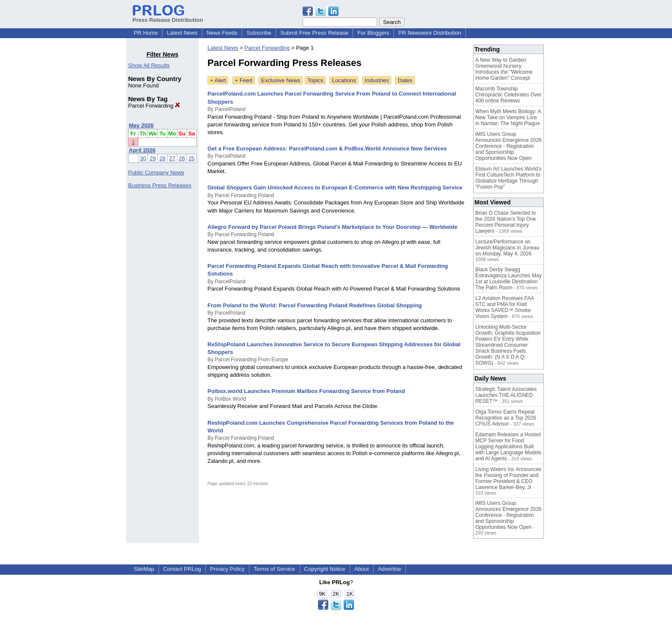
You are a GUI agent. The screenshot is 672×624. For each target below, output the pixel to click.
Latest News (182, 33)
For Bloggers (373, 33)
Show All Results (149, 65)
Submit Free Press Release (314, 33)
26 (182, 158)
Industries (377, 80)
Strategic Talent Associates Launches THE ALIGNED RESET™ (506, 395)
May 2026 (141, 125)
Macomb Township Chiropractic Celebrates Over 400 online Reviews (508, 95)
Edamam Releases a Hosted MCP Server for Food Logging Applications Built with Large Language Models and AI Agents (508, 447)
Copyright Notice (325, 569)
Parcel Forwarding (154, 106)
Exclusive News (280, 80)
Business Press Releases (160, 185)
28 (162, 158)
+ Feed (244, 80)
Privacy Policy (227, 569)
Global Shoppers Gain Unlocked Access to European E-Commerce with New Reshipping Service (335, 187)
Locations (344, 80)
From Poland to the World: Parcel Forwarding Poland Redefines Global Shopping (315, 305)
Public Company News (156, 172)
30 (143, 158)
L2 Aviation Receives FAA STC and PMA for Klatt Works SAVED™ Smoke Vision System (505, 307)
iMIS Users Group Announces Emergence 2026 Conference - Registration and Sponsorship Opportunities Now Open (508, 146)
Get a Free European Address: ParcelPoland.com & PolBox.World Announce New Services (327, 148)
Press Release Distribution (168, 17)
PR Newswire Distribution (430, 33)
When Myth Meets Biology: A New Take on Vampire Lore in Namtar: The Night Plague (508, 117)
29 (153, 158)
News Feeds (222, 33)
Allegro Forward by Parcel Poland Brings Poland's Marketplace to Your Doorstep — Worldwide (332, 227)
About (362, 569)
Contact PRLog (182, 569)
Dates (405, 80)
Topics (315, 80)
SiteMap (144, 569)
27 (172, 158)
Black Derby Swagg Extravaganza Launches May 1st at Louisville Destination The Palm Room (508, 279)
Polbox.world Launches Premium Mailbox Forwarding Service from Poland (306, 391)
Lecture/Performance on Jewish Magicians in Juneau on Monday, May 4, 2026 (507, 248)
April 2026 (142, 150)
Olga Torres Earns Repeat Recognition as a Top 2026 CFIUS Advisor (506, 418)
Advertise (390, 569)
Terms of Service (274, 569)
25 (192, 158)
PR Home (146, 33)
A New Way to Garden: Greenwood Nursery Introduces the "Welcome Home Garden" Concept (504, 69)
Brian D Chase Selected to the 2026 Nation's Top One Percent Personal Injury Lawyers (506, 222)
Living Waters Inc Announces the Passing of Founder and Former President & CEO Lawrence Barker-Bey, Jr (508, 478)
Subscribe (259, 33)
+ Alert (218, 80)
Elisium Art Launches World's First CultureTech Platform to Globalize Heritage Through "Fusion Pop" (508, 178)
